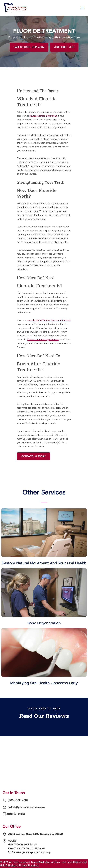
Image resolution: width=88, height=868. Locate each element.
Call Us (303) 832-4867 (29, 47)
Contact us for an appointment (43, 340)
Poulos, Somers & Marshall (43, 116)
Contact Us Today (33, 456)
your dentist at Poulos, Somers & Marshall (49, 320)
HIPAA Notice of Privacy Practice (19, 866)
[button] (82, 8)
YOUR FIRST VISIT (64, 47)
